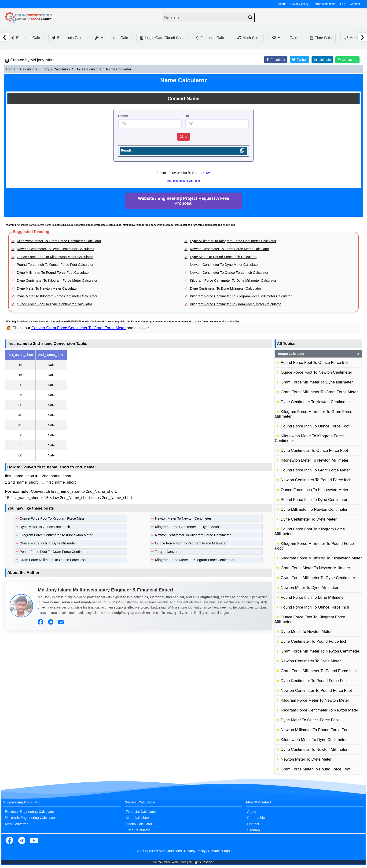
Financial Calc (210, 38)
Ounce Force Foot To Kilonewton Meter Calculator (55, 257)
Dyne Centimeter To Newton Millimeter (314, 749)
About (282, 4)
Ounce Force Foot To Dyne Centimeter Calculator (55, 304)
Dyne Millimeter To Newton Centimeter (314, 509)
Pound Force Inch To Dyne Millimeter (313, 597)
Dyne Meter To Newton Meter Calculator (47, 288)
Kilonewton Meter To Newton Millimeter (314, 460)
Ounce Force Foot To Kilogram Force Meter (53, 518)
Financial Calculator (141, 812)
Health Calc (285, 38)
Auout (252, 812)
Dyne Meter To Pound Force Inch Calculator (223, 257)
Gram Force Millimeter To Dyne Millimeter (317, 382)
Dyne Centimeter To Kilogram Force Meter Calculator (57, 281)
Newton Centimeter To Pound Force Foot (316, 691)
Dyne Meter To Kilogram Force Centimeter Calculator (57, 296)
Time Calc (321, 38)
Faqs (226, 851)
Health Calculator (139, 824)
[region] (139, 405)
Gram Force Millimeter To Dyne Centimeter (318, 578)
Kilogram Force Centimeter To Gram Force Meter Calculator (235, 304)
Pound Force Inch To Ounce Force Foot (315, 426)
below (205, 173)
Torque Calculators (56, 69)
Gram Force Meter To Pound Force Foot (316, 769)
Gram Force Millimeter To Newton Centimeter (320, 651)
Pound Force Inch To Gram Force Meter (315, 470)
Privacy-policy (300, 4)
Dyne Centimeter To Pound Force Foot (314, 681)
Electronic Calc (67, 38)
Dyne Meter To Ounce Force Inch (45, 527)
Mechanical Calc (111, 38)
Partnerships (257, 818)
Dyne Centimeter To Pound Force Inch (314, 641)
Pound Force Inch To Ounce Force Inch (315, 607)
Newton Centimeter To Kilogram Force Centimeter (193, 535)
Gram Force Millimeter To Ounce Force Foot (53, 560)
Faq (343, 4)
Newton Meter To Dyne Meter (306, 759)
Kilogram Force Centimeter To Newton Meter (319, 710)
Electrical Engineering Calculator (29, 812)
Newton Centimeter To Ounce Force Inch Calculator (229, 273)
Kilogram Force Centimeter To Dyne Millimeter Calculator (233, 281)
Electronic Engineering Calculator (30, 818)
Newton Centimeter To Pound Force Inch (316, 480)
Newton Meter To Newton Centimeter (183, 518)
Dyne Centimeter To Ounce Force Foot (314, 450)
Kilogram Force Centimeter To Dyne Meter (187, 527)
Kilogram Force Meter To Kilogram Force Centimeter (195, 560)
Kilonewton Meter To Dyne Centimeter (314, 740)
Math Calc (248, 38)
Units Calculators (88, 69)
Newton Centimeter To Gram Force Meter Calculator (229, 249)
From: (123, 116)
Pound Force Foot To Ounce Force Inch (315, 363)
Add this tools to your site (183, 181)
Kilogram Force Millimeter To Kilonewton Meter (321, 558)
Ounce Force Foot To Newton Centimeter (316, 372)
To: (188, 116)
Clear (183, 137)
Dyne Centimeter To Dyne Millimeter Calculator (225, 288)
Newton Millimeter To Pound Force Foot (315, 730)
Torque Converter (168, 552)
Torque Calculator (319, 354)
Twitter (299, 60)
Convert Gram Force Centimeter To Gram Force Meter (79, 328)
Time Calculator (138, 830)
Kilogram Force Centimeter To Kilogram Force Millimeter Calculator (241, 296)
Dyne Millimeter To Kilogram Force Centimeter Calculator (233, 241)
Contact (355, 4)
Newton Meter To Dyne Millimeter (309, 588)
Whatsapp (347, 60)
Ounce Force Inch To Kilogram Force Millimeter (191, 543)
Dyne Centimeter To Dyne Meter (309, 519)
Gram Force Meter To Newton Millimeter (315, 568)
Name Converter (119, 69)
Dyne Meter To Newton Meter (306, 632)
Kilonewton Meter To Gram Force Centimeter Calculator (59, 241)
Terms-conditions (324, 4)
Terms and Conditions (165, 851)
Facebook (276, 60)
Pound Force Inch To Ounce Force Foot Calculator (55, 265)
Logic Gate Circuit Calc (162, 38)
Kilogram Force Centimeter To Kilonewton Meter (56, 535)
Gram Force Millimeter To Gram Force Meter (319, 392)
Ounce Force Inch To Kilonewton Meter (314, 490)
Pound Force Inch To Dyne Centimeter (314, 500)
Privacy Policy (195, 851)
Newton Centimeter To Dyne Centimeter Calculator (55, 249)
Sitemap (253, 830)
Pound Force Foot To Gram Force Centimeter (54, 552)
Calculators (29, 69)
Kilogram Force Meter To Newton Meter (315, 700)
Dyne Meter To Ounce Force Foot (310, 720)
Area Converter (16, 824)
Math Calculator (138, 818)
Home (11, 69)
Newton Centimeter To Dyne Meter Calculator (224, 265)
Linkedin (322, 60)
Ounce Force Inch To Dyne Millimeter (48, 543)
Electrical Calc (25, 38)
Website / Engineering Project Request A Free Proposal (183, 201)
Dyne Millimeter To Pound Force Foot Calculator (53, 273)
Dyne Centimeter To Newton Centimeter (315, 402)
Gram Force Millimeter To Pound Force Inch (319, 671)
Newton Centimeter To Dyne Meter (311, 661)
